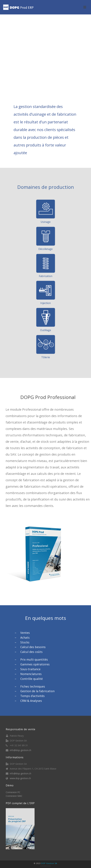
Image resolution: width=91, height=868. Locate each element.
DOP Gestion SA (49, 863)
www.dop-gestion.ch (20, 778)
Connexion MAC (14, 796)
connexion (46, 866)
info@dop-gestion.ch (20, 750)
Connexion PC (13, 792)
